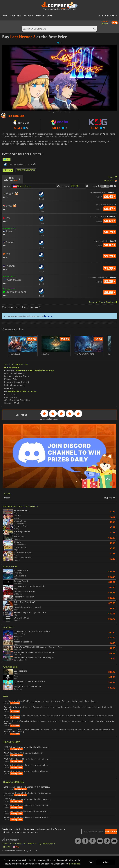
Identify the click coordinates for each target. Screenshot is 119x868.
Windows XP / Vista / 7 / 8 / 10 (22, 405)
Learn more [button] (75, 864)
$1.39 (110, 268)
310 (6, 258)
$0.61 (110, 221)
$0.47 (110, 209)
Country (7, 186)
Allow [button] (106, 862)
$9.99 (110, 292)
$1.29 (110, 256)
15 (5, 283)
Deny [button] (91, 862)
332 (6, 197)
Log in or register (106, 16)
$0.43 (110, 197)
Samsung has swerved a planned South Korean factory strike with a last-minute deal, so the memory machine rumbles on (59, 729)
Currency (65, 186)
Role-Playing (39, 384)
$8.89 (110, 281)
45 (5, 221)
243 (6, 270)
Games (4, 16)
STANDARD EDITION (26, 170)
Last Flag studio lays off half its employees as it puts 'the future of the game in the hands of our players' (50, 715)
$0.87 (110, 245)
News (50, 16)
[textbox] (22, 186)
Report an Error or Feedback (103, 302)
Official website (11, 381)
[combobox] (34, 186)
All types (8, 170)
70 (5, 295)
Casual (29, 384)
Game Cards (16, 16)
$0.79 (110, 232)
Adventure (20, 384)
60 (5, 209)
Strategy (50, 384)
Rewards (40, 16)
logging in (48, 316)
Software (29, 16)
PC (7, 159)
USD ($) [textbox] (75, 186)
